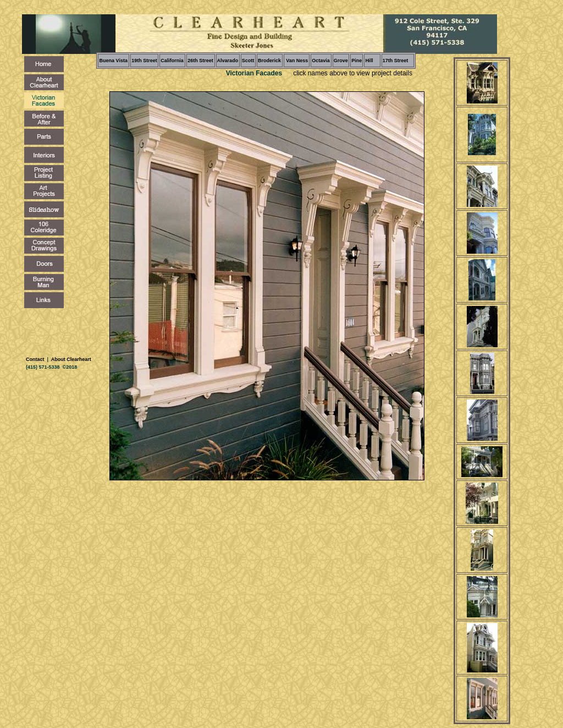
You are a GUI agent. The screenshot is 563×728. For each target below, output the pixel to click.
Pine (357, 61)
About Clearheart (71, 359)
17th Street (396, 61)
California (172, 61)
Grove (341, 61)
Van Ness (297, 61)
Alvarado (228, 61)
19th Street (144, 61)
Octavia (321, 61)
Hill (369, 61)
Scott (248, 61)
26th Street (200, 61)
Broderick (269, 61)
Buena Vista (114, 61)
